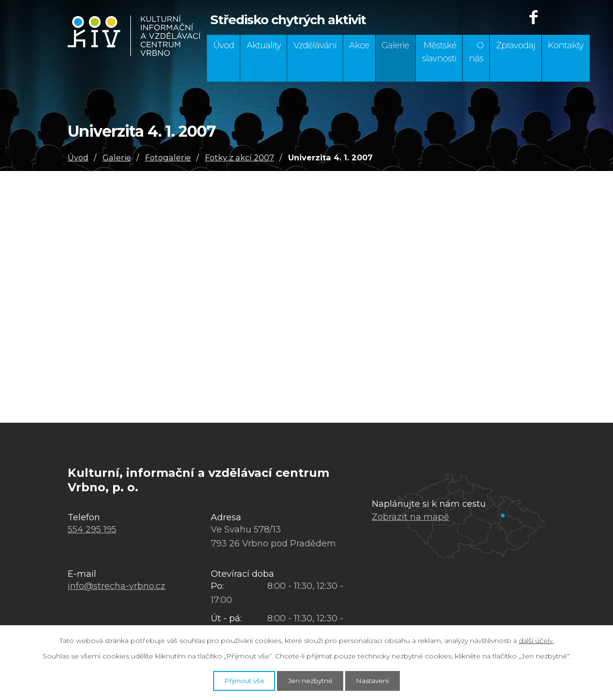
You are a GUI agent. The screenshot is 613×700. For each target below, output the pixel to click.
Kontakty (566, 45)
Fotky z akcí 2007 (240, 157)
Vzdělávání (315, 45)
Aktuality (264, 45)
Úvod (224, 45)
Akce (359, 45)
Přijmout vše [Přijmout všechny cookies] (237, 680)
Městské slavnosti (439, 52)
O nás (476, 52)
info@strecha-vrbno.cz (117, 586)
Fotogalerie (168, 157)
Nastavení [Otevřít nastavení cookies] (381, 680)
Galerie (395, 45)
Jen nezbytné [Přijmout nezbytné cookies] (311, 680)
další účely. (536, 639)
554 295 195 (92, 529)
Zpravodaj (516, 45)
